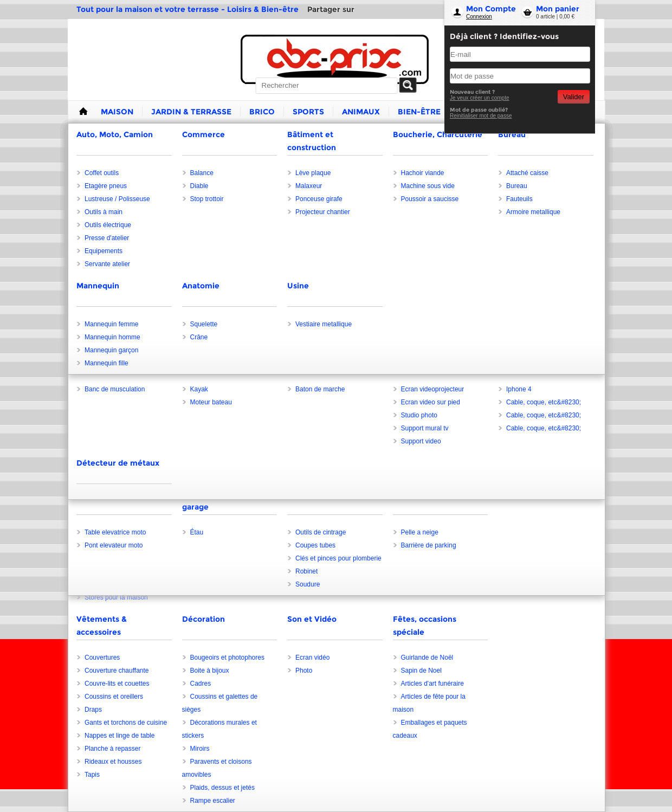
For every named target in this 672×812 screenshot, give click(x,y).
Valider (574, 97)
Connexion (479, 17)
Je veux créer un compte (480, 98)
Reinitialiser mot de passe (481, 116)
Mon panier (558, 9)
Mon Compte (491, 9)
